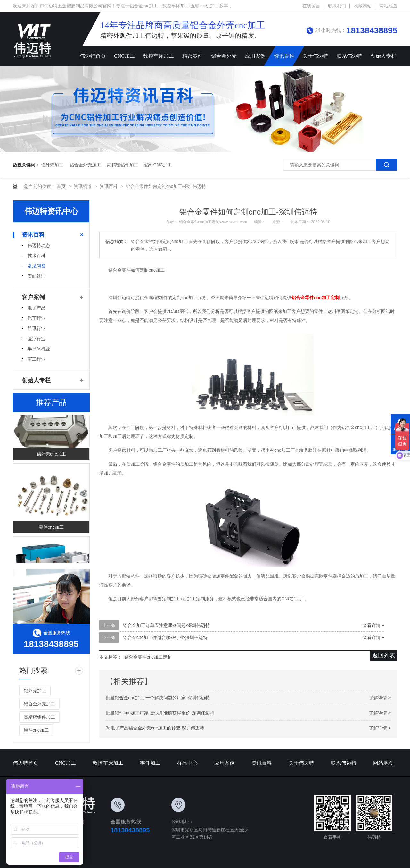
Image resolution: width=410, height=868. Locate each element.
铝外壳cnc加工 (51, 456)
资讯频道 (83, 186)
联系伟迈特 (349, 56)
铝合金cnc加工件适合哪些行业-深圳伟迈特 (165, 637)
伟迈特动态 (39, 245)
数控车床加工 (159, 56)
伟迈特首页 (93, 56)
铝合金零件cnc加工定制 (148, 657)
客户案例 (33, 297)
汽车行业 (37, 318)
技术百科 (37, 256)
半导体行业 (39, 349)
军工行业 (37, 359)
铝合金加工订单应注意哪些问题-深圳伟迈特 (166, 625)
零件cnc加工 (51, 529)
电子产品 (37, 308)
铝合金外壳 (224, 56)
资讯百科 (284, 56)
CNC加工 (124, 56)
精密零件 (193, 56)
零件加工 (150, 763)
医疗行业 (37, 339)
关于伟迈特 (316, 56)
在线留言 (311, 6)
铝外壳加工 (52, 165)
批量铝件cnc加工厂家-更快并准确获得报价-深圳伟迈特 (160, 713)
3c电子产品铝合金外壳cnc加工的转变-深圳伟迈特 (155, 728)
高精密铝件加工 (123, 165)
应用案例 (255, 56)
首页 (62, 186)
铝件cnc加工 (158, 165)
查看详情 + (373, 625)
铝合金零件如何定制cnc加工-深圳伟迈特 (166, 186)
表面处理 (37, 276)
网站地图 (388, 6)
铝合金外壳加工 (85, 165)
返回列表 (384, 655)
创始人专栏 (383, 56)
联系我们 (337, 6)
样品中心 (187, 763)
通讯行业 (37, 328)
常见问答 (37, 266)
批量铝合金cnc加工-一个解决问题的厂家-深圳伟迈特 (158, 698)
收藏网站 (363, 6)
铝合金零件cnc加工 (316, 298)
